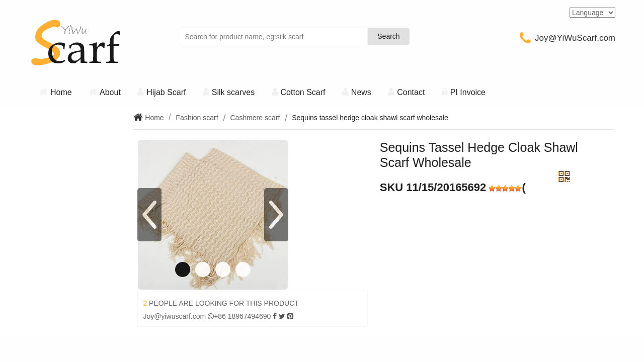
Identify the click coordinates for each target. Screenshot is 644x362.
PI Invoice (468, 92)
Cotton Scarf (303, 92)
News (361, 92)
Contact (411, 92)
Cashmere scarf (255, 118)
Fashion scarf (197, 118)
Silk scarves (233, 92)
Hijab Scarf (166, 92)
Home (61, 92)
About (110, 92)
